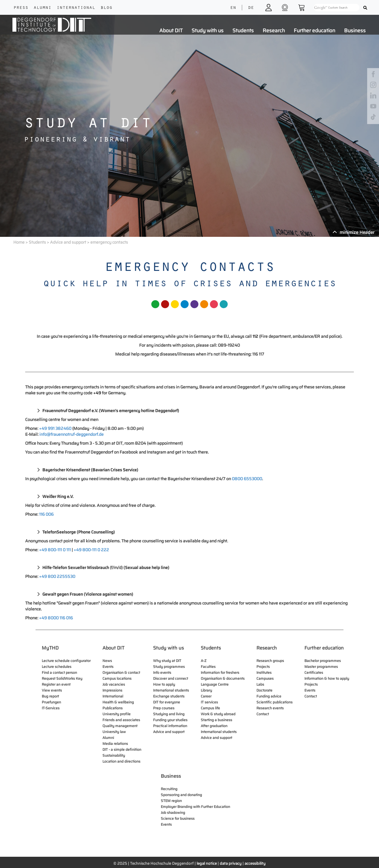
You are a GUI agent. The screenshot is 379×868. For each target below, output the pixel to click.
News (107, 661)
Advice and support (68, 242)
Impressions (112, 690)
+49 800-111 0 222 (91, 550)
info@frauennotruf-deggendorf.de (72, 434)
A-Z (204, 661)
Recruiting (169, 789)
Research (274, 30)
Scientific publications (274, 702)
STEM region (171, 801)
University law (114, 732)
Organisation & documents (223, 678)
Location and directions (121, 761)
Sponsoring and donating (181, 795)
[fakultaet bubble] (155, 310)
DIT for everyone (167, 702)
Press (21, 8)
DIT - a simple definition (122, 749)
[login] (269, 7)
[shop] (286, 7)
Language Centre (215, 684)
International (76, 8)
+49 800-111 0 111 (55, 550)
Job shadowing (173, 812)
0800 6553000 (247, 479)
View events (52, 690)
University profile (117, 714)
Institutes (264, 672)
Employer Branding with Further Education (195, 807)
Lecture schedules (57, 667)
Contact (263, 714)
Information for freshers (220, 672)
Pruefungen (51, 702)
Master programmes (321, 667)
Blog (106, 8)
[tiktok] (373, 116)
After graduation (214, 726)
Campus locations (117, 678)
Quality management (120, 726)
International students (171, 690)
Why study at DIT (167, 661)
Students (243, 30)
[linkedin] (373, 95)
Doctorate (264, 690)
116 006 (46, 514)
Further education (314, 30)
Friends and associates (121, 720)
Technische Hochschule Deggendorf (162, 863)
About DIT (171, 30)
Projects (263, 667)
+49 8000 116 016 (56, 618)
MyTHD (50, 648)
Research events (270, 708)
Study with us (208, 30)
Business (355, 30)
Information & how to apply (327, 678)
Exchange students (169, 696)
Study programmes (169, 667)
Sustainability (114, 755)
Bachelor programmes (323, 661)
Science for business (178, 818)
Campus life (210, 708)
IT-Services (51, 708)
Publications (113, 708)
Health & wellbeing (118, 702)
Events (108, 667)
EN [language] (233, 8)
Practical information (170, 726)
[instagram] (373, 85)
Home (19, 242)
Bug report (50, 696)
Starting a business (216, 720)
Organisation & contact (121, 672)
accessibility (255, 863)
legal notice (207, 863)
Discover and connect (171, 678)
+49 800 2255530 (57, 576)
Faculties (208, 667)
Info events (162, 672)
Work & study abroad (218, 714)
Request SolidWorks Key (62, 678)
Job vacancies (114, 684)
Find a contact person (59, 672)
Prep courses (164, 708)
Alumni (42, 8)
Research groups (270, 661)
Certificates (314, 672)
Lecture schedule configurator (66, 661)
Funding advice (269, 696)
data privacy (231, 863)
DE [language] (251, 8)
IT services (209, 702)
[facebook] (373, 74)
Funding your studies (170, 720)
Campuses (265, 678)
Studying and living (169, 714)
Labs (260, 684)
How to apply (164, 684)
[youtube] (373, 106)
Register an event (56, 684)
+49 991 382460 (55, 428)
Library (206, 690)
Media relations (115, 744)
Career (206, 696)
